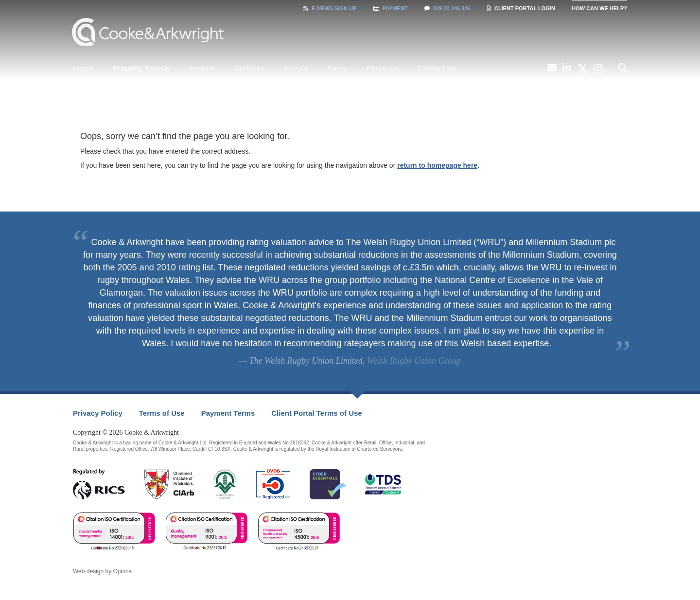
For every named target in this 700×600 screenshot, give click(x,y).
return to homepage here (437, 165)
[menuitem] (83, 68)
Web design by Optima (102, 571)
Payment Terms (228, 413)
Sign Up (330, 8)
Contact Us (437, 68)
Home (83, 68)
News (337, 68)
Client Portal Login (521, 8)
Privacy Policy (98, 413)
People (296, 68)
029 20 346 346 (447, 8)
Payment (391, 8)
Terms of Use (162, 413)
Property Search (141, 68)
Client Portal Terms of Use (316, 413)
